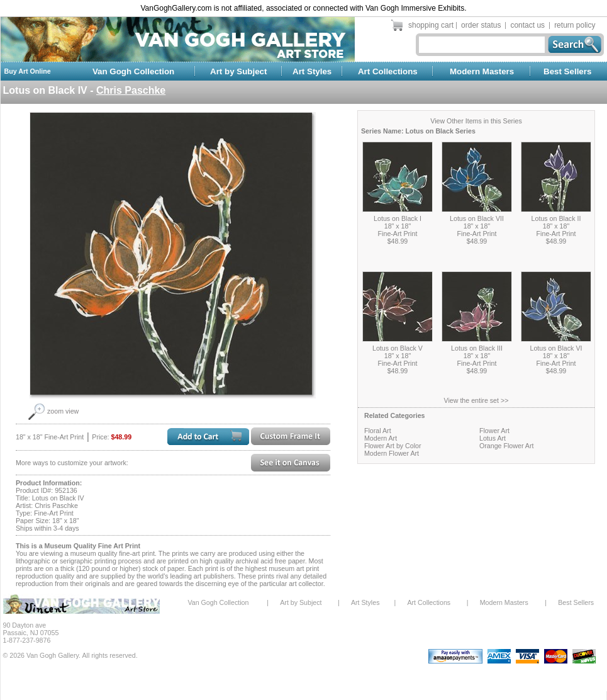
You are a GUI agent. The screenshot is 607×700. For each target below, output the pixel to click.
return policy (575, 25)
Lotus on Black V (398, 348)
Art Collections (388, 71)
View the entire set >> (476, 400)
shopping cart (431, 25)
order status (481, 25)
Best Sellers (567, 71)
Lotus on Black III (477, 348)
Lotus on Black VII (477, 218)
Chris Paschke (131, 90)
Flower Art (494, 431)
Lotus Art (493, 438)
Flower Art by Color (393, 446)
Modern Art (381, 438)
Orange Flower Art (506, 446)
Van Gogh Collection (133, 71)
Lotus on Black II (556, 218)
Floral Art (378, 431)
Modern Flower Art (392, 453)
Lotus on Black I (398, 218)
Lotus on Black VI (556, 348)
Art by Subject (238, 71)
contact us (527, 25)
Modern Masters (482, 71)
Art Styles (312, 71)
